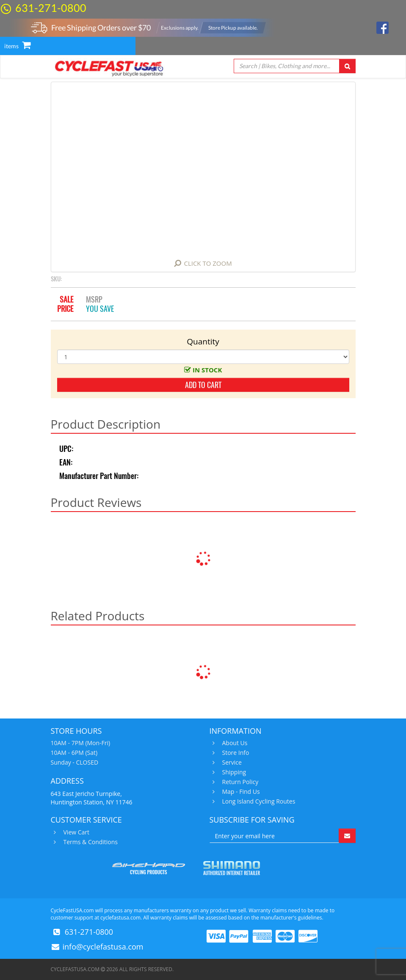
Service (231, 763)
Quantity (203, 341)
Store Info (235, 753)
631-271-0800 (51, 8)
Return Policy (239, 782)
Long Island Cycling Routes (258, 801)
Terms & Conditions (90, 842)
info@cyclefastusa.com (103, 947)
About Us (234, 743)
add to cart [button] (203, 385)
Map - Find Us (240, 792)
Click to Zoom (208, 263)
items (17, 46)
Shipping (233, 772)
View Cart (76, 832)
